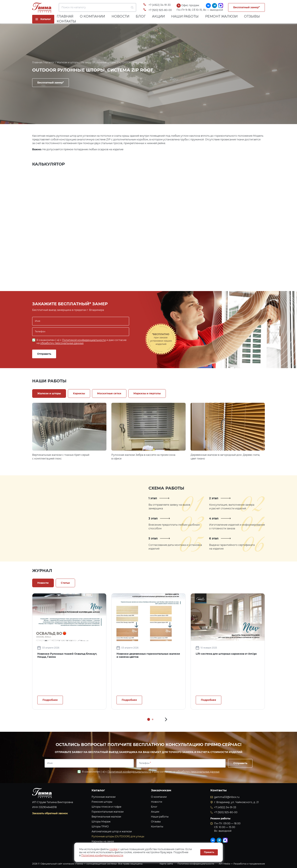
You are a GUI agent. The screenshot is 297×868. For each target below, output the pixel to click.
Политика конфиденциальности (196, 864)
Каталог (49, 62)
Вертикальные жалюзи (106, 817)
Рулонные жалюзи (104, 797)
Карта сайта (166, 864)
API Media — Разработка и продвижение (242, 864)
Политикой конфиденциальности (84, 340)
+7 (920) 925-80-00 (160, 10)
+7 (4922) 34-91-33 (160, 5)
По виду (86, 62)
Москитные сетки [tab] (109, 393)
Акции (158, 16)
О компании (92, 16)
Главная (65, 16)
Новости (120, 16)
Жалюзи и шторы (68, 62)
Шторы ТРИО (100, 826)
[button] (166, 719)
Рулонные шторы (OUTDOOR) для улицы (120, 62)
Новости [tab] (43, 583)
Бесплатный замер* (246, 7)
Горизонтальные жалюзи (108, 812)
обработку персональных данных (62, 343)
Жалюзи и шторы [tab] (49, 393)
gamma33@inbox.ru (227, 797)
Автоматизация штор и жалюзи (112, 831)
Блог (141, 16)
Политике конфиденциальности (102, 855)
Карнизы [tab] (79, 393)
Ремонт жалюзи (221, 16)
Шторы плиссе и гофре (106, 807)
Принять (209, 852)
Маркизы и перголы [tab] (147, 393)
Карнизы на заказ (103, 841)
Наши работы (185, 16)
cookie (113, 849)
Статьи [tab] (65, 583)
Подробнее (50, 700)
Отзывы (252, 16)
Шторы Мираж (101, 822)
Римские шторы (102, 802)
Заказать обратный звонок (50, 813)
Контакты (66, 21)
